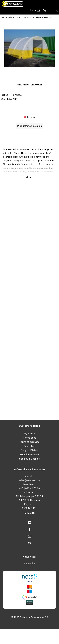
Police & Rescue (28, 17)
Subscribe (29, 564)
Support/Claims (29, 450)
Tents (18, 17)
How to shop (29, 438)
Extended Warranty (29, 455)
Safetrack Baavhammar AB (29, 470)
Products (10, 17)
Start (3, 17)
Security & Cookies (29, 459)
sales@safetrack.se (29, 480)
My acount (30, 434)
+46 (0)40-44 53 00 (29, 488)
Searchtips (29, 446)
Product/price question (30, 126)
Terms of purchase (30, 442)
